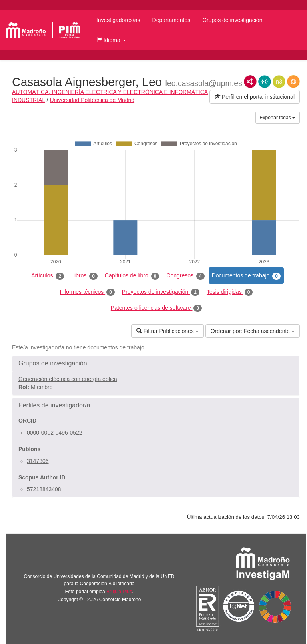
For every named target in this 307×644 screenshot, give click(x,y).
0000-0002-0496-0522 (55, 433)
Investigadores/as (118, 20)
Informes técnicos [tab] (87, 292)
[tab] (156, 363)
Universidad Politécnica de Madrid (92, 100)
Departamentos (171, 20)
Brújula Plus (119, 592)
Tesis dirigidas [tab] (230, 292)
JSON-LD (265, 82)
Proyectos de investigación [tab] (161, 292)
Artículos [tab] (48, 276)
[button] (111, 40)
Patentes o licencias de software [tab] (156, 308)
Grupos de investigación (232, 20)
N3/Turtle (279, 82)
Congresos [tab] (185, 276)
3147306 (38, 461)
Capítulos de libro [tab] (132, 276)
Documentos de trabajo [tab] (246, 276)
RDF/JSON (293, 82)
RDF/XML (250, 82)
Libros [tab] (84, 276)
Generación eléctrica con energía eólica (68, 379)
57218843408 (44, 489)
